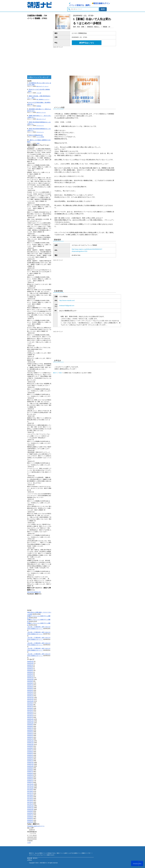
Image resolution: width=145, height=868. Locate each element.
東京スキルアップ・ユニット (42, 86)
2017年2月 (30, 802)
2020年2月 (30, 737)
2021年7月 (30, 706)
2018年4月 (30, 777)
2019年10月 (30, 744)
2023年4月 (30, 672)
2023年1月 (30, 676)
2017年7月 (30, 793)
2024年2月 (30, 669)
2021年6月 (30, 708)
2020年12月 (30, 719)
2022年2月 (30, 694)
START (38, 143)
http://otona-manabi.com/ (67, 300)
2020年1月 (30, 739)
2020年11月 (30, 721)
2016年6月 (30, 817)
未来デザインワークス (41, 112)
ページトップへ (137, 863)
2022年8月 (30, 683)
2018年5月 (30, 775)
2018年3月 (30, 779)
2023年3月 (30, 674)
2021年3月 (30, 714)
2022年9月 (30, 681)
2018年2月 (30, 781)
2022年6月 (30, 687)
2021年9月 (30, 703)
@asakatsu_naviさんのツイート (36, 826)
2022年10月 (30, 679)
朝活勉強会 (39, 106)
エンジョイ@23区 (40, 137)
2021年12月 (30, 697)
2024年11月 (30, 661)
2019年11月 (30, 743)
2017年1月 (30, 804)
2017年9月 (30, 790)
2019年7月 (30, 750)
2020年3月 (30, 735)
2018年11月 (30, 764)
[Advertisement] (39, 48)
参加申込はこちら (87, 43)
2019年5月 (30, 753)
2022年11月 (30, 678)
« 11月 (29, 843)
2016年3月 (30, 822)
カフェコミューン (40, 126)
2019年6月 (30, 752)
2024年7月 (30, 665)
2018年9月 (30, 768)
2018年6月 (30, 773)
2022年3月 (30, 692)
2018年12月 (30, 762)
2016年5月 (30, 818)
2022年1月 (30, 696)
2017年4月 (30, 799)
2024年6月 (30, 667)
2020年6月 (30, 730)
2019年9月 (30, 746)
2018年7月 (30, 771)
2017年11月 (30, 786)
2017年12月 (30, 784)
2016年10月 (30, 809)
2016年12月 (30, 806)
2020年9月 (30, 725)
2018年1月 (30, 782)
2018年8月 (30, 770)
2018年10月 (30, 766)
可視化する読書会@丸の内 (35, 135)
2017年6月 (30, 795)
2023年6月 (30, 670)
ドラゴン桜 (39, 93)
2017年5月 (30, 797)
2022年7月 (30, 685)
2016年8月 (30, 813)
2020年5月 (30, 732)
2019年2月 (30, 759)
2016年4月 (30, 820)
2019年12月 (30, 741)
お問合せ (30, 860)
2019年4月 (30, 755)
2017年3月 (30, 800)
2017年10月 (30, 788)
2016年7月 (30, 815)
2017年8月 (30, 791)
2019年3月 (30, 757)
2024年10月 (30, 663)
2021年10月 (30, 701)
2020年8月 (30, 726)
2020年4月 (30, 734)
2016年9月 (30, 811)
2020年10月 (30, 723)
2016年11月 (30, 808)
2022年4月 (30, 690)
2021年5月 (30, 710)
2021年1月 (30, 717)
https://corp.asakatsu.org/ (34, 592)
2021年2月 (30, 716)
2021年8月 (30, 705)
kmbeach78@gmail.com (67, 306)
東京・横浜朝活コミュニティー (43, 99)
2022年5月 (30, 688)
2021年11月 (30, 699)
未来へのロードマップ (41, 119)
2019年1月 (30, 761)
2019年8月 (30, 748)
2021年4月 (30, 712)
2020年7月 (30, 728)
